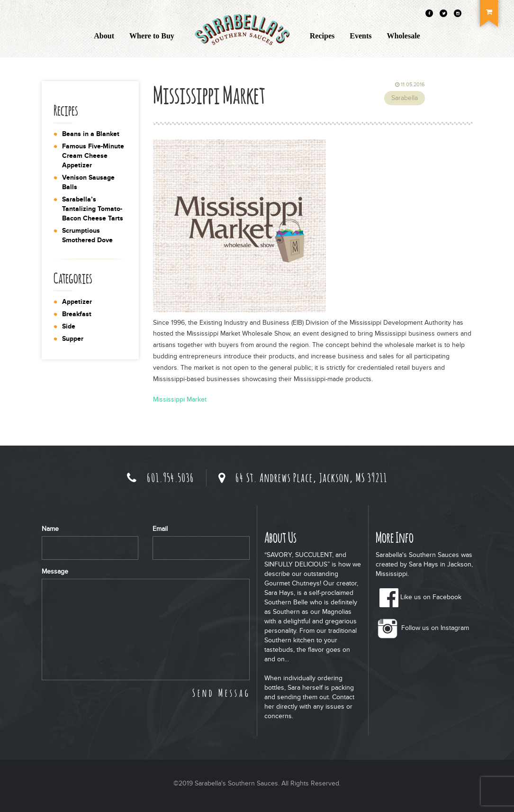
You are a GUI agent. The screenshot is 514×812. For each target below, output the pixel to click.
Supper (73, 339)
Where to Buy (152, 36)
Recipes (322, 36)
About (104, 36)
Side (69, 326)
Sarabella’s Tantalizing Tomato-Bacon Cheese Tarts (93, 209)
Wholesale (403, 36)
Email (160, 529)
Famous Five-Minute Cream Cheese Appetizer (93, 156)
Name (50, 529)
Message (55, 571)
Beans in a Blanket (91, 134)
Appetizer (77, 302)
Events (361, 36)
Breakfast (77, 314)
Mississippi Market (180, 399)
